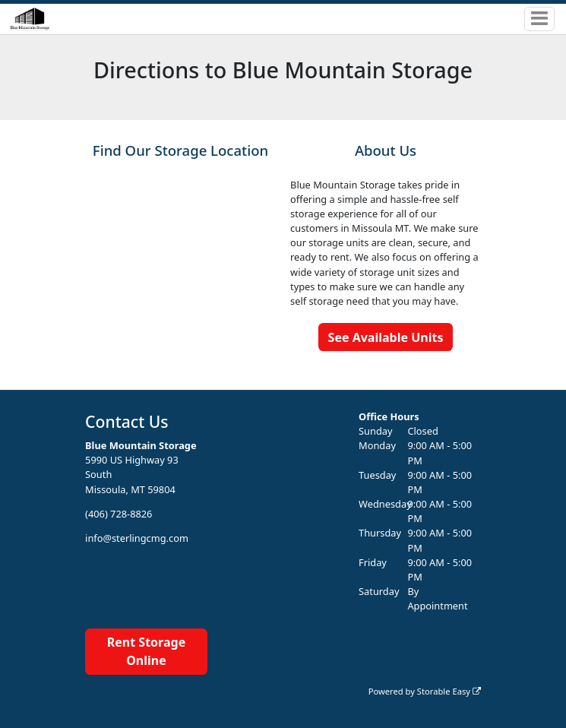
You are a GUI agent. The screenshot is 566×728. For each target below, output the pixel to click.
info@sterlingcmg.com (137, 538)
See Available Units (386, 337)
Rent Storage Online (146, 651)
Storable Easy (449, 691)
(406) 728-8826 (119, 514)
